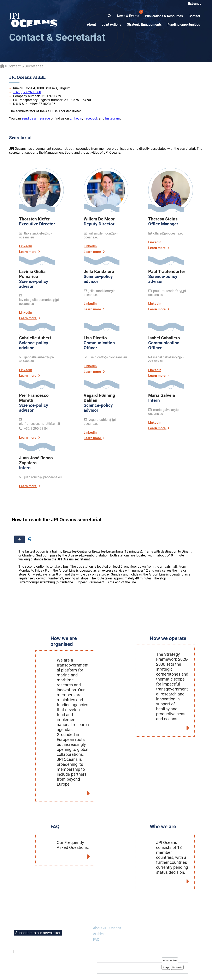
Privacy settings (170, 961)
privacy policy (64, 939)
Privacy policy (51, 972)
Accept (166, 968)
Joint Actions (111, 25)
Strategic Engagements (144, 25)
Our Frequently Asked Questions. (73, 833)
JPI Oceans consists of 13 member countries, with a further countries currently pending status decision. (172, 845)
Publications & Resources (164, 16)
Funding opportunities (184, 25)
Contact (194, 16)
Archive (99, 921)
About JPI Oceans (107, 915)
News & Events (128, 14)
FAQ (96, 927)
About (91, 25)
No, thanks (177, 968)
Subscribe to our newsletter (38, 920)
